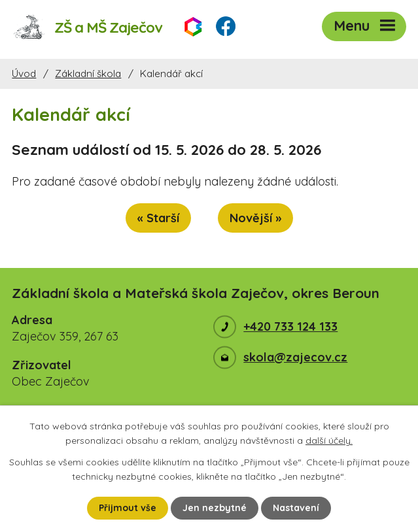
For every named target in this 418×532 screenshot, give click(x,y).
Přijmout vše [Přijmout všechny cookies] (128, 508)
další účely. (329, 441)
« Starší (158, 218)
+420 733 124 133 (290, 326)
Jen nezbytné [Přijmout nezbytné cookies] (215, 508)
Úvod (24, 74)
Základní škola (88, 74)
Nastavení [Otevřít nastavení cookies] (296, 508)
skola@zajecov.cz (295, 357)
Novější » (255, 218)
